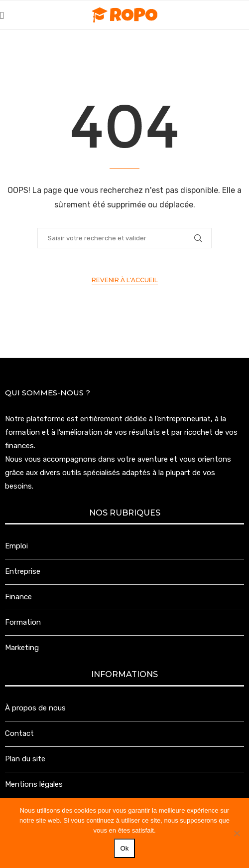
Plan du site (25, 759)
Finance (18, 597)
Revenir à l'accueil (125, 280)
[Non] (237, 833)
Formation (23, 622)
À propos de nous (35, 708)
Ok (124, 848)
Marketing (22, 648)
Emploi (16, 546)
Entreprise (23, 571)
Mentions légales (34, 784)
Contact (19, 733)
